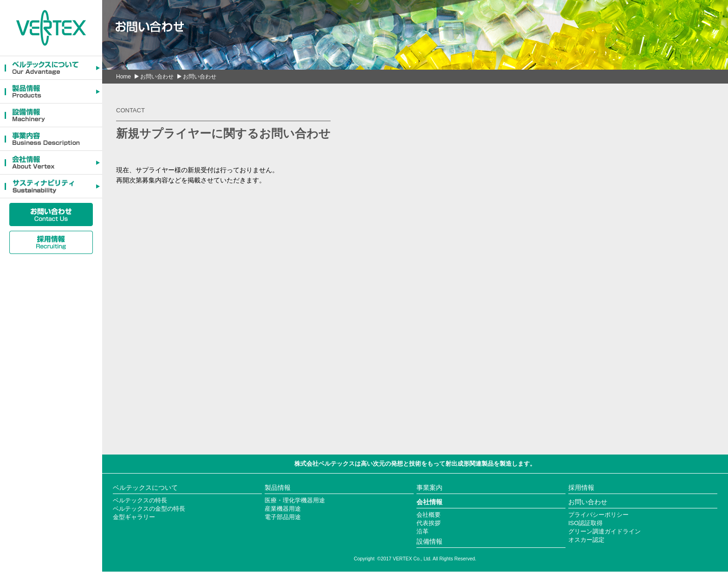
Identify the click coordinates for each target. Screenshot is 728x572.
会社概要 (429, 515)
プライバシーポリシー (598, 515)
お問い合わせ (157, 77)
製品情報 (278, 487)
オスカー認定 (586, 540)
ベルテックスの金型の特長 (149, 509)
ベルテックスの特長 (140, 500)
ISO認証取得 (585, 523)
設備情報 (429, 541)
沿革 (422, 531)
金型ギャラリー (134, 517)
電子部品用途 (283, 517)
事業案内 (429, 487)
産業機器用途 (283, 509)
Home (123, 77)
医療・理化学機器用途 (295, 500)
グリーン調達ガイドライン (604, 531)
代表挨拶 (429, 523)
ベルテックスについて (145, 487)
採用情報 (581, 487)
